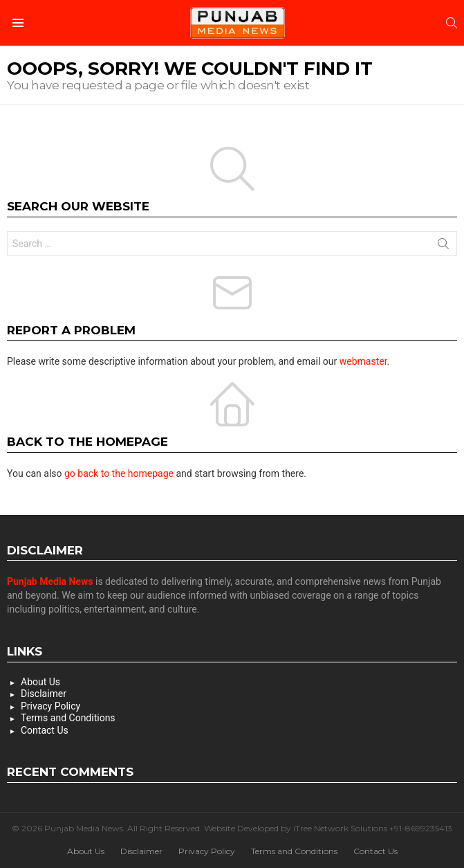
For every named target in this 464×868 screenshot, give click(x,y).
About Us (40, 682)
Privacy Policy (50, 706)
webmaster (363, 361)
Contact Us (45, 730)
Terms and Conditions (68, 718)
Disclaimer (44, 694)
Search (443, 246)
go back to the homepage (119, 473)
